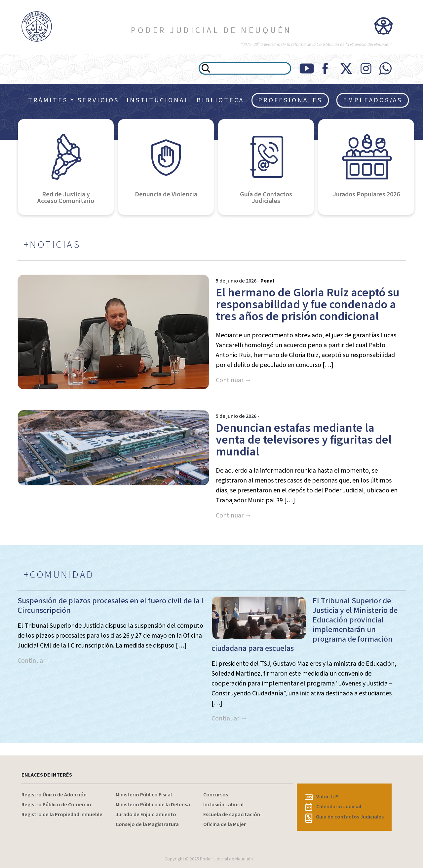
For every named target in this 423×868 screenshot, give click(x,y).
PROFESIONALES (290, 100)
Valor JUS (322, 797)
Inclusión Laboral (223, 805)
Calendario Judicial (333, 807)
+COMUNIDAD (59, 575)
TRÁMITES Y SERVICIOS (74, 100)
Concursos (216, 795)
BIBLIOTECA (220, 100)
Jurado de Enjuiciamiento (146, 815)
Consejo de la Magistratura (147, 824)
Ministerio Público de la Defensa (153, 805)
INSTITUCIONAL (158, 100)
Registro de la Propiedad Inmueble (62, 815)
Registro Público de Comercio (56, 805)
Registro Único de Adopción (54, 795)
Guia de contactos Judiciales (344, 817)
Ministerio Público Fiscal (144, 795)
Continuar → (234, 380)
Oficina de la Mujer (225, 824)
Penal (267, 281)
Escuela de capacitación (232, 815)
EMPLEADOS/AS (373, 100)
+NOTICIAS (52, 245)
